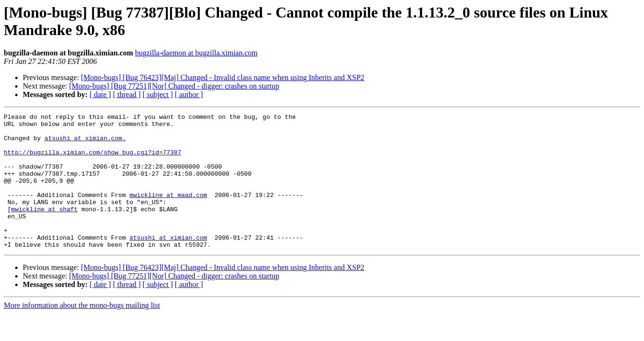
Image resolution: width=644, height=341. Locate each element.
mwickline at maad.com (168, 212)
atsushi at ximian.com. (85, 144)
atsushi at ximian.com (168, 263)
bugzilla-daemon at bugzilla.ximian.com (196, 53)
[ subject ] (158, 94)
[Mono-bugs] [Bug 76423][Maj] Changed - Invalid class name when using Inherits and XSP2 (223, 77)
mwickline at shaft (45, 229)
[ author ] (189, 94)
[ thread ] (127, 94)
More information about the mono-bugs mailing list (82, 332)
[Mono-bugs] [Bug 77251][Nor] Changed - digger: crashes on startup (174, 86)
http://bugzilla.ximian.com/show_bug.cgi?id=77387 (92, 161)
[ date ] (100, 94)
